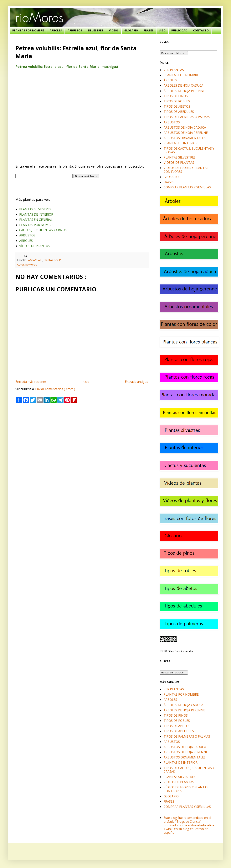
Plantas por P (52, 260)
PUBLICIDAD (179, 30)
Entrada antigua (137, 382)
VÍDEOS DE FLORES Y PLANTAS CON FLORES (186, 170)
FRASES (149, 30)
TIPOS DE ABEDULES (179, 112)
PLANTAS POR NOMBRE (28, 30)
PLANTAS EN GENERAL (36, 220)
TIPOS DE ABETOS (177, 106)
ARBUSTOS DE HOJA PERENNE (186, 133)
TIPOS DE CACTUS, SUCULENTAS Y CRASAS (189, 150)
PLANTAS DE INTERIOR (36, 214)
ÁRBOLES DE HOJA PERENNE (184, 91)
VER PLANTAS (174, 70)
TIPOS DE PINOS (176, 96)
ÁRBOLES (56, 30)
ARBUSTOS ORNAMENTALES (185, 138)
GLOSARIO (131, 30)
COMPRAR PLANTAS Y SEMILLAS (187, 187)
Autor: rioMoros (27, 264)
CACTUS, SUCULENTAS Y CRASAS (43, 230)
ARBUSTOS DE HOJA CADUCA (185, 127)
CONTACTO (201, 30)
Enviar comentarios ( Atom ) (55, 389)
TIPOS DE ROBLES (177, 101)
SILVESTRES (95, 30)
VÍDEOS (114, 30)
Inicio (85, 382)
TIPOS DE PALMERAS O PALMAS (187, 117)
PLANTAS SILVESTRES (35, 209)
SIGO (162, 30)
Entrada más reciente (31, 382)
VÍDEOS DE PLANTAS (34, 246)
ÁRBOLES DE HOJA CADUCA (183, 85)
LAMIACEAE (34, 260)
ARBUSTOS (75, 30)
